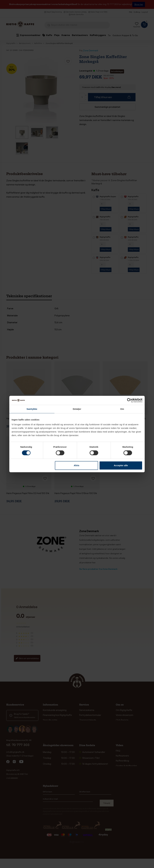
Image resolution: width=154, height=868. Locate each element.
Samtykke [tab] (32, 409)
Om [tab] (122, 409)
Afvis (77, 465)
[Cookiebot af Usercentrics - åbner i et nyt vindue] (129, 400)
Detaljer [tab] (77, 409)
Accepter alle (121, 465)
